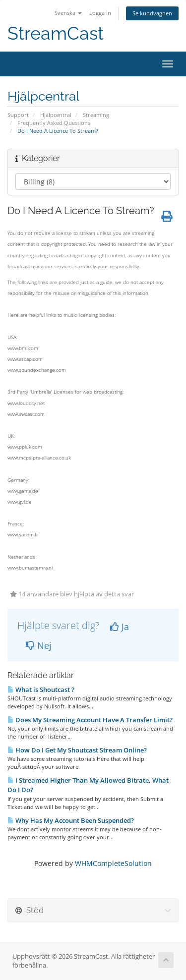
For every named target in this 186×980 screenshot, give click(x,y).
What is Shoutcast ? (41, 690)
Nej (39, 645)
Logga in (100, 13)
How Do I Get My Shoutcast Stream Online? (77, 750)
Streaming (96, 115)
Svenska (68, 13)
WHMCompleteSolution (113, 863)
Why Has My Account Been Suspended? (71, 820)
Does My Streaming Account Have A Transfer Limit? (90, 720)
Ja (120, 627)
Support (18, 115)
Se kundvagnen (152, 13)
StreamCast (56, 33)
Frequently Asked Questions (54, 123)
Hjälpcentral (56, 115)
